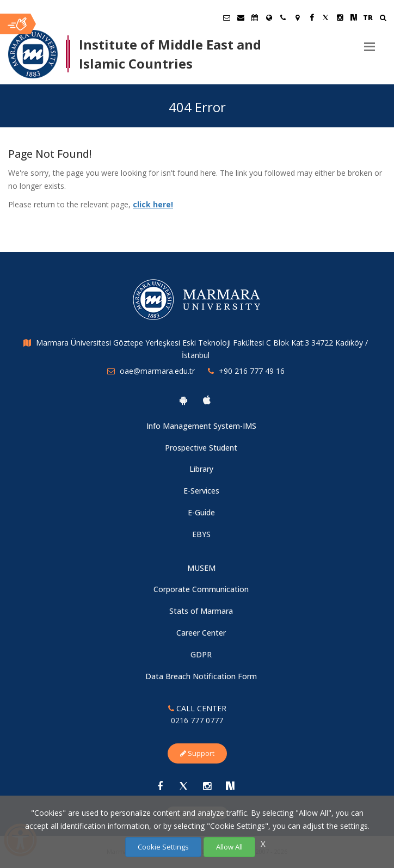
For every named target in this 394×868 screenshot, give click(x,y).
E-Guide (201, 512)
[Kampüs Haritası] (297, 17)
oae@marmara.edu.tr (157, 371)
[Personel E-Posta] (241, 17)
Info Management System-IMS (201, 426)
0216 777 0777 (197, 720)
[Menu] (370, 42)
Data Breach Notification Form (201, 676)
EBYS (201, 534)
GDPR (201, 654)
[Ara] (383, 19)
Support (197, 753)
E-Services (201, 491)
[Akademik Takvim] (255, 17)
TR (368, 17)
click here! (153, 204)
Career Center (201, 633)
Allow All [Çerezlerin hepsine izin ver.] (229, 847)
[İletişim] (283, 17)
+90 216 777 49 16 (252, 371)
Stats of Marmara (201, 611)
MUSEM (201, 568)
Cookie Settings (163, 847)
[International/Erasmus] (269, 17)
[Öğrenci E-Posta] (226, 17)
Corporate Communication (201, 589)
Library (201, 469)
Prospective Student (201, 448)
